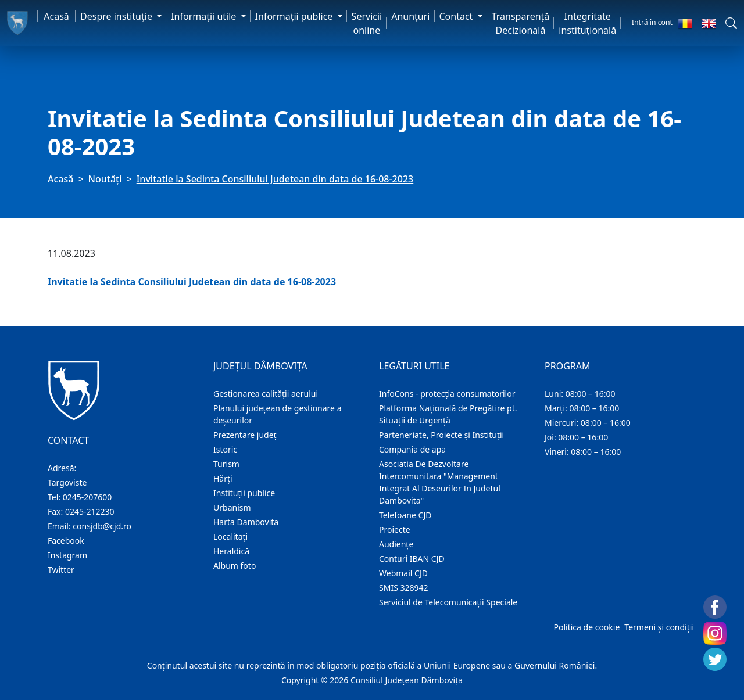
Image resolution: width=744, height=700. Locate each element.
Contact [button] (457, 16)
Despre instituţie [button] (117, 16)
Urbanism (232, 507)
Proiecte (395, 530)
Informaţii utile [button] (205, 16)
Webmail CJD (403, 573)
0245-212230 (90, 511)
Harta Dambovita (246, 522)
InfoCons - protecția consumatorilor (447, 394)
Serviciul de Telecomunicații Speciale (448, 602)
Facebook (66, 541)
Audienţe (396, 544)
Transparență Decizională (521, 23)
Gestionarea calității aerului (266, 394)
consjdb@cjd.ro (102, 526)
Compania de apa (412, 449)
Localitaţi (230, 536)
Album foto (235, 566)
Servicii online (367, 23)
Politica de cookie (586, 627)
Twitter (61, 570)
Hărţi (223, 478)
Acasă (56, 16)
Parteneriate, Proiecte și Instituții (441, 435)
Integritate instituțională (587, 23)
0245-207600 (87, 497)
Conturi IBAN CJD (412, 559)
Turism (226, 464)
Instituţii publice (244, 493)
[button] (731, 23)
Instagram (67, 555)
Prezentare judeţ (245, 435)
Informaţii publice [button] (295, 16)
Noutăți (105, 179)
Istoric (225, 449)
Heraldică (231, 551)
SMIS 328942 (404, 588)
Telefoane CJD (405, 515)
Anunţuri (410, 16)
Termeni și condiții (659, 627)
